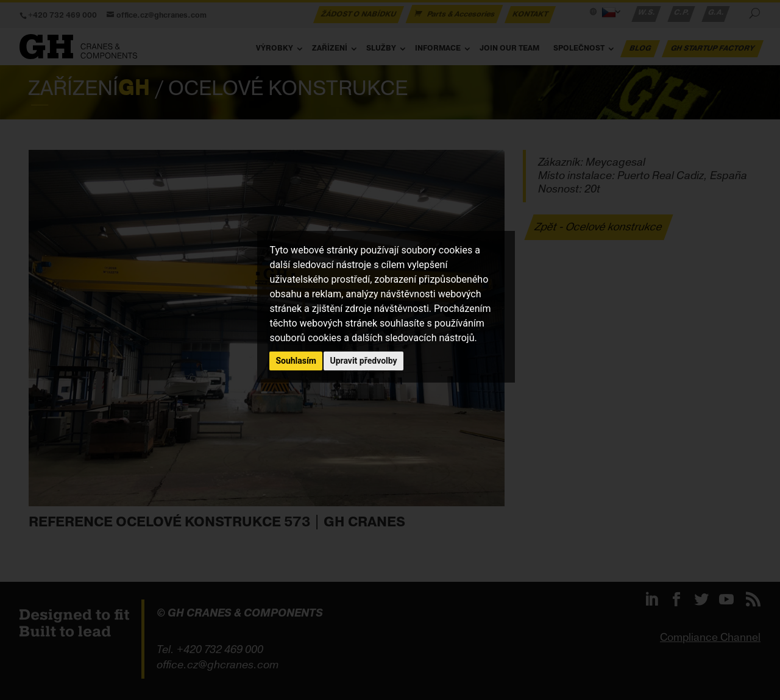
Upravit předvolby (363, 361)
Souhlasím (296, 361)
